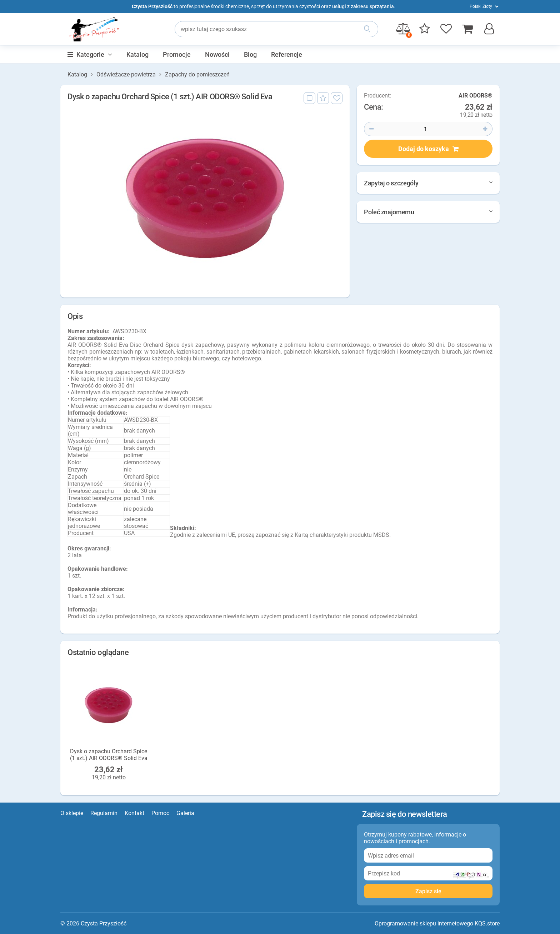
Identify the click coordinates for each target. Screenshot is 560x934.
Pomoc (160, 813)
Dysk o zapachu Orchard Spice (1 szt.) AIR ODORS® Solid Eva (109, 755)
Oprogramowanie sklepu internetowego (424, 923)
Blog (250, 54)
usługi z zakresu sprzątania (363, 6)
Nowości (217, 54)
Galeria (185, 813)
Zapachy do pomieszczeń (197, 75)
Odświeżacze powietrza (126, 75)
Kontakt (134, 813)
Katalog (137, 54)
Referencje (287, 54)
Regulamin (104, 813)
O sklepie (72, 813)
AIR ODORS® (476, 96)
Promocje (177, 54)
